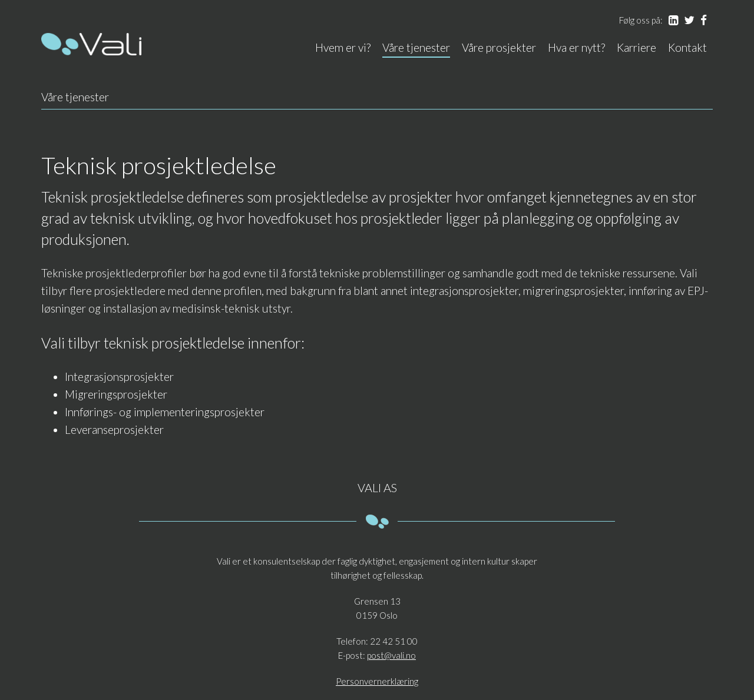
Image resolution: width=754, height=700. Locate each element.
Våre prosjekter (499, 47)
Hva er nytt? (576, 47)
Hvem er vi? (343, 47)
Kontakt (687, 47)
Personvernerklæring (377, 681)
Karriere (636, 47)
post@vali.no (391, 655)
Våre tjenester (416, 47)
